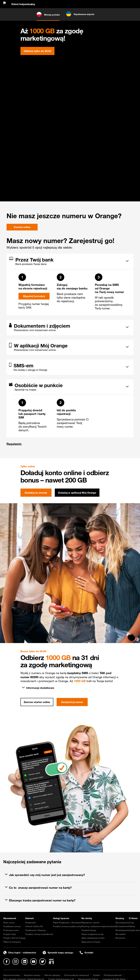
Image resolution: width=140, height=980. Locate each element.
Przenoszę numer (11, 930)
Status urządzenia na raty (92, 934)
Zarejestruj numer (72, 702)
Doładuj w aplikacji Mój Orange (77, 493)
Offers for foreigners (12, 942)
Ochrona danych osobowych (77, 975)
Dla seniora (120, 938)
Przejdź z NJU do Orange (14, 938)
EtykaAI (96, 975)
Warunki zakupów (52, 975)
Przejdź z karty (10, 934)
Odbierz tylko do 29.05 (37, 51)
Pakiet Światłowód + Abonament (67, 923)
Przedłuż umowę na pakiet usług (67, 926)
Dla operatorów (122, 926)
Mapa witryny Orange (91, 942)
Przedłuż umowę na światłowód (39, 934)
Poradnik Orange (89, 930)
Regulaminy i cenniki (90, 923)
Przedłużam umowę (12, 926)
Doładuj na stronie (36, 493)
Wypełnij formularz (34, 296)
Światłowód (31, 923)
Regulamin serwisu (32, 975)
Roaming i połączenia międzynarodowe (98, 926)
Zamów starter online (37, 702)
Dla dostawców (122, 930)
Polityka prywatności (113, 975)
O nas (131, 923)
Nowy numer (9, 923)
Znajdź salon (134, 930)
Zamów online (22, 227)
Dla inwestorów (122, 923)
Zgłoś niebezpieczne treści (93, 938)
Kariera (132, 926)
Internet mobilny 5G (34, 926)
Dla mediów (121, 934)
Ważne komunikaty (12, 975)
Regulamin (14, 444)
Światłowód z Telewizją (35, 930)
